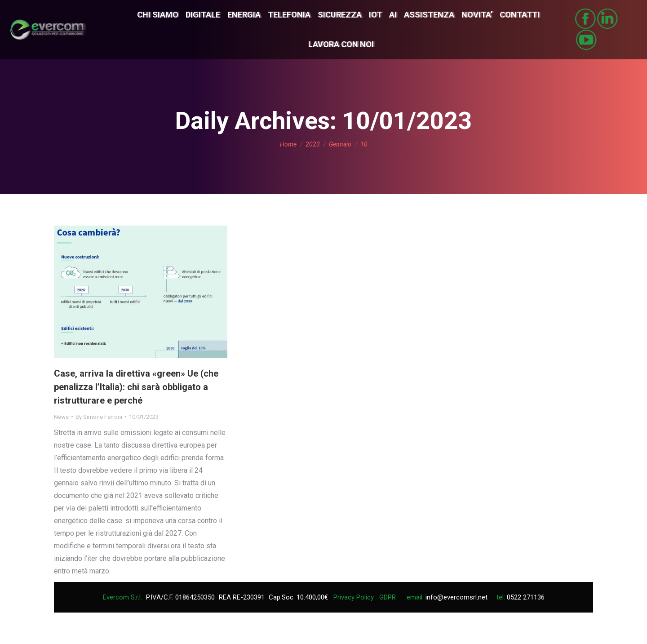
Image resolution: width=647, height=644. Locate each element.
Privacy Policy (354, 597)
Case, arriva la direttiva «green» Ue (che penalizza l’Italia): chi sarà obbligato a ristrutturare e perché (136, 387)
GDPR (388, 597)
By (99, 417)
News (61, 417)
